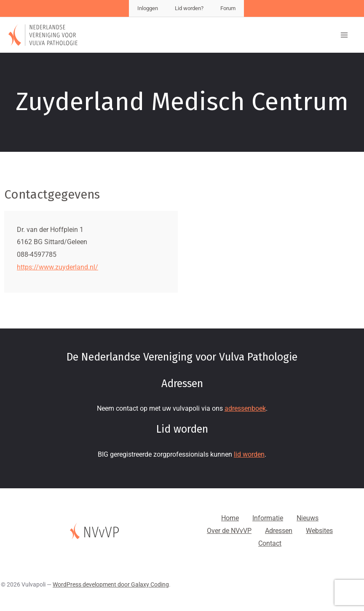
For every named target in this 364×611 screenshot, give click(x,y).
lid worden (249, 454)
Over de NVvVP (229, 531)
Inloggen (148, 8)
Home (230, 518)
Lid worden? (189, 8)
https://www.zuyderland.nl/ (58, 267)
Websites (319, 531)
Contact (270, 543)
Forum (228, 8)
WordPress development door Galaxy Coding (111, 584)
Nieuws (308, 518)
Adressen (279, 531)
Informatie (268, 518)
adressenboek (245, 408)
